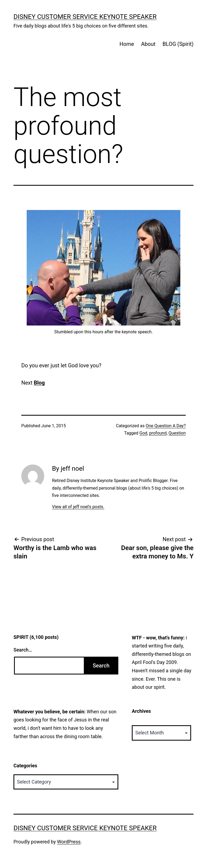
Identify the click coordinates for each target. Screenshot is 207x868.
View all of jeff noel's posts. (78, 507)
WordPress (69, 842)
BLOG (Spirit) (178, 44)
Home (127, 44)
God (143, 433)
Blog (39, 383)
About (148, 44)
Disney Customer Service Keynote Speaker (85, 17)
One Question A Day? (166, 426)
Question (177, 433)
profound (158, 433)
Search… (23, 650)
